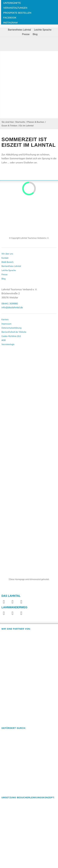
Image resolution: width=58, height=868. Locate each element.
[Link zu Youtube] (21, 602)
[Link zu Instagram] (13, 602)
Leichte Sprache (43, 30)
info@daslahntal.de (12, 307)
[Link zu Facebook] (4, 602)
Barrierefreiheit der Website (14, 332)
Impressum (6, 324)
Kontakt (5, 258)
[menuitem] (20, 30)
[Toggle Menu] (29, 44)
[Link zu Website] (21, 613)
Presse (26, 34)
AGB (4, 340)
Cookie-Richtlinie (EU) (11, 336)
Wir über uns (7, 254)
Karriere (5, 319)
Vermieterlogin (8, 344)
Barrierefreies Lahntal (19, 30)
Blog (35, 34)
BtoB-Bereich (8, 262)
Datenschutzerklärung (11, 328)
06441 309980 (10, 303)
